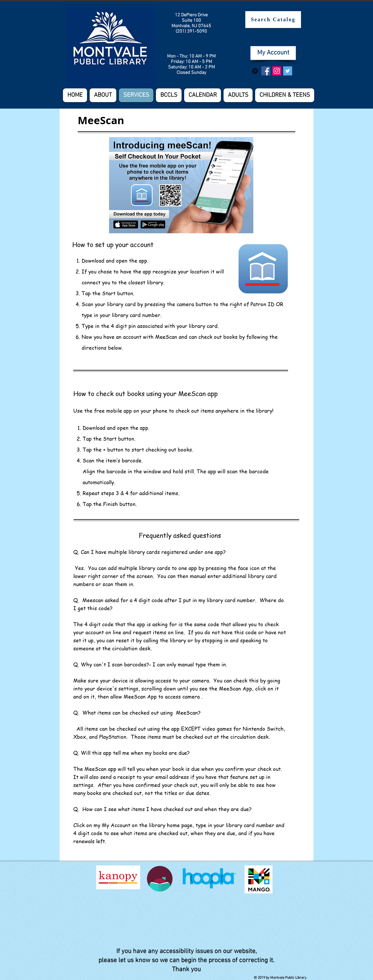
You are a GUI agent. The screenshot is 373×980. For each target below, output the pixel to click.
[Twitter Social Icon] (288, 71)
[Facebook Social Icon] (266, 71)
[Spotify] (255, 71)
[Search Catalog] (273, 20)
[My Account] (273, 53)
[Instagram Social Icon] (277, 71)
